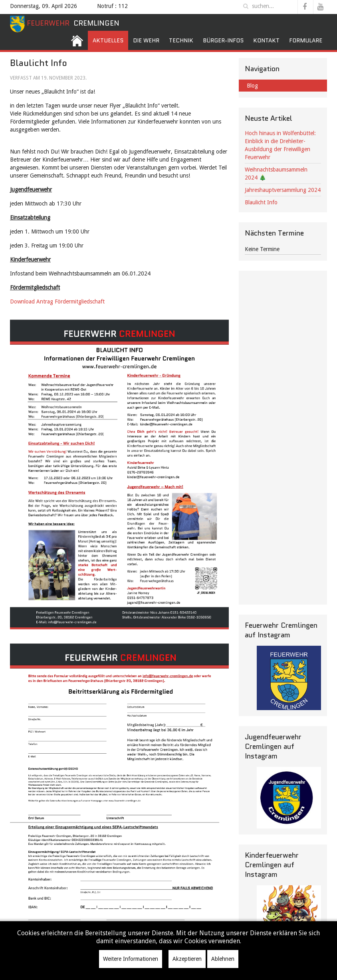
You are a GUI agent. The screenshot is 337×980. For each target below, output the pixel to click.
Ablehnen (223, 959)
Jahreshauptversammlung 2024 (283, 190)
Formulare (306, 40)
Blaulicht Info (261, 202)
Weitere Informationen (131, 959)
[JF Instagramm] (289, 798)
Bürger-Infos (223, 40)
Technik (181, 40)
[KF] (289, 917)
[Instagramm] (289, 678)
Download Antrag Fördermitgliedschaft (58, 301)
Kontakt (266, 40)
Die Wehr (146, 40)
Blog (252, 86)
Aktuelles (108, 40)
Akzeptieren (187, 959)
